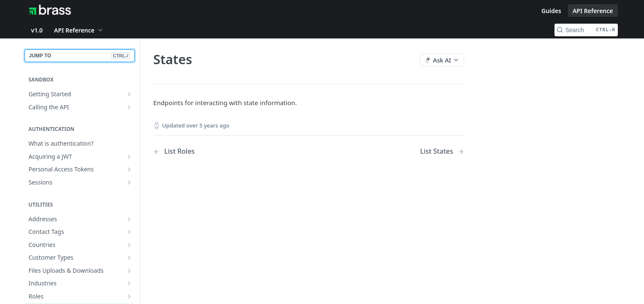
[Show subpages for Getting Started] (129, 94)
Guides (551, 11)
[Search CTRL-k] (586, 30)
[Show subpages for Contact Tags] (129, 232)
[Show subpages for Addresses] (129, 219)
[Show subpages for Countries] (129, 245)
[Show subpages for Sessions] (129, 182)
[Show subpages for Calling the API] (129, 107)
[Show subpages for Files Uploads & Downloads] (129, 271)
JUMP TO (80, 56)
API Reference (593, 11)
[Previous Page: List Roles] (220, 151)
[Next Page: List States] (442, 151)
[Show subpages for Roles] (129, 296)
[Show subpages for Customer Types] (129, 258)
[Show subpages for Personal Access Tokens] (129, 169)
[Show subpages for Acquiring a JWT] (129, 157)
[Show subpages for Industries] (129, 283)
